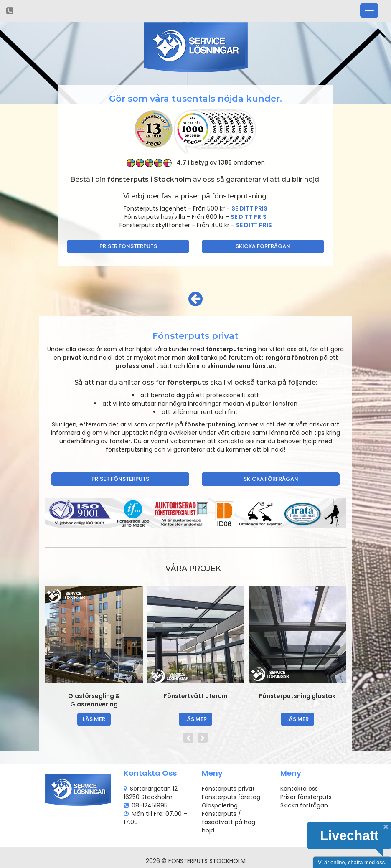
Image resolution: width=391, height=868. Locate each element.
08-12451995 (150, 805)
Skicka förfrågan (263, 246)
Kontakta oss (299, 789)
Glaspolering (220, 805)
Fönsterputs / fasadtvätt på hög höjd (229, 822)
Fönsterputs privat (228, 789)
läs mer (94, 719)
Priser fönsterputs (128, 246)
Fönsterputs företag (231, 797)
